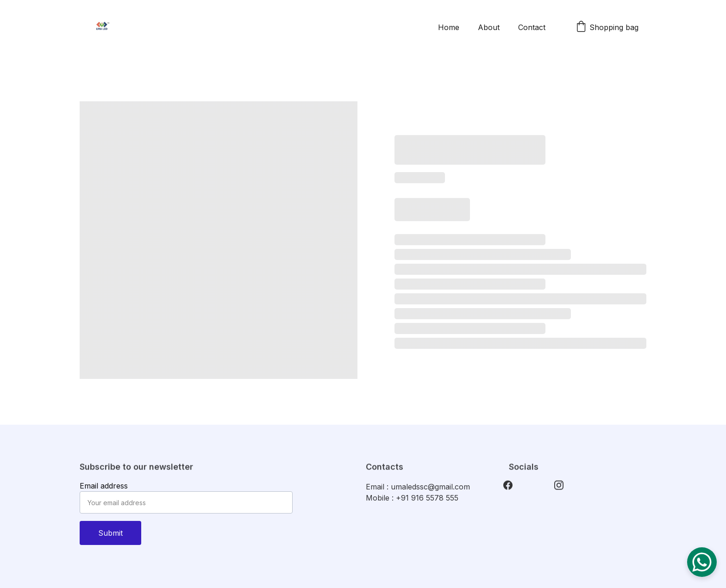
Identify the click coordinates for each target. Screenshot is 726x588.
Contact (532, 27)
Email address (104, 486)
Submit (110, 533)
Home (449, 27)
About (489, 27)
